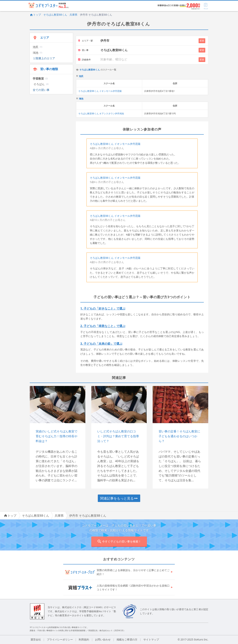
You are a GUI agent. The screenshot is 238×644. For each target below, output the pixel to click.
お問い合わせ (103, 639)
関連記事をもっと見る (119, 498)
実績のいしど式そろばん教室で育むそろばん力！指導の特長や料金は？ (57, 436)
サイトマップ (151, 639)
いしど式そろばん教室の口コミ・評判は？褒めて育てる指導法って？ (118, 436)
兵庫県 (73, 15)
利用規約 (84, 639)
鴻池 (81, 99)
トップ (35, 15)
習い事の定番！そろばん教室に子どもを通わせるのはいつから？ (179, 436)
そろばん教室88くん (55, 15)
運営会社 (36, 639)
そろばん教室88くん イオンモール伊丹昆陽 (100, 91)
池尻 (81, 76)
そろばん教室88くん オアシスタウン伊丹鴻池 (101, 113)
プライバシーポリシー (60, 639)
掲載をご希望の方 (127, 639)
